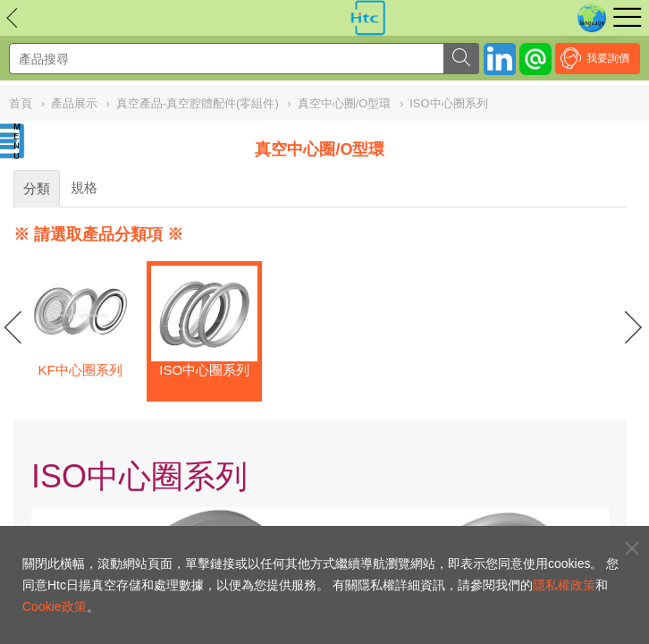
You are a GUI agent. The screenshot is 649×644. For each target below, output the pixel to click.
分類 (37, 188)
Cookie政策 (55, 606)
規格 (84, 187)
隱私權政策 (564, 585)
